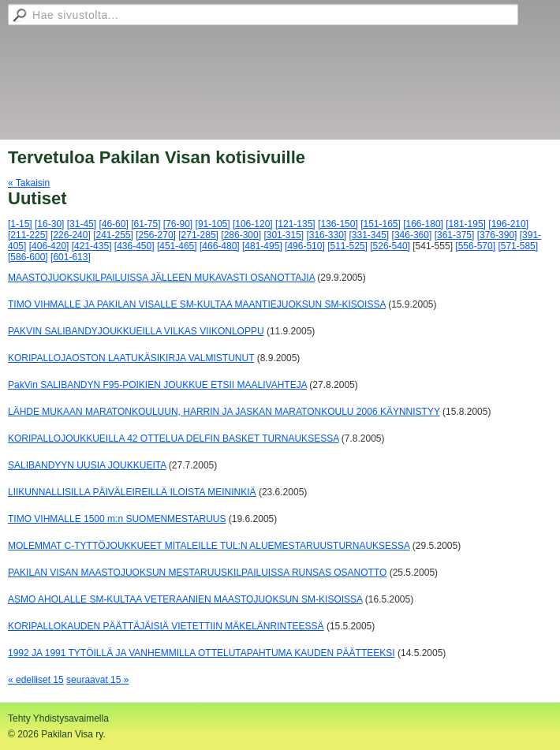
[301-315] (284, 235)
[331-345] (370, 235)
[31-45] (82, 224)
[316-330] (326, 235)
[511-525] (347, 246)
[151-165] (381, 224)
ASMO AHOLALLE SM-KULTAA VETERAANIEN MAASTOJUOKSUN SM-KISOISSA (185, 599)
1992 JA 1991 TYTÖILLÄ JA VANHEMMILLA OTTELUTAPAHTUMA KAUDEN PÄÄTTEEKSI (202, 653)
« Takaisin (29, 183)
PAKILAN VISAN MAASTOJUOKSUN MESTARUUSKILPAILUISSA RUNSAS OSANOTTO (197, 573)
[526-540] (390, 246)
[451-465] (177, 246)
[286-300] (241, 235)
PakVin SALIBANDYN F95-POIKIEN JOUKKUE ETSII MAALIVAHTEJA (157, 385)
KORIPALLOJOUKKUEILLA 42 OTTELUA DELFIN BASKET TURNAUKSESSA (173, 438)
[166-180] (423, 224)
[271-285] (198, 235)
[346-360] (412, 235)
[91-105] (213, 224)
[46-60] (113, 224)
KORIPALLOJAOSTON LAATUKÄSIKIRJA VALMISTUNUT (131, 358)
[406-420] (49, 246)
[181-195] (466, 224)
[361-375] (455, 235)
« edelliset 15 (36, 680)
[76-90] (178, 224)
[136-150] (338, 224)
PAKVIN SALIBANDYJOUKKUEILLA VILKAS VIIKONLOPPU (136, 331)
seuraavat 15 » (97, 680)
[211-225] (28, 235)
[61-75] (146, 224)
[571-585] (518, 246)
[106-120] (253, 224)
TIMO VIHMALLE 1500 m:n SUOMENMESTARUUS (117, 519)
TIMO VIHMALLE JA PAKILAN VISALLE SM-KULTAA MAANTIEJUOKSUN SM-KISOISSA (197, 304)
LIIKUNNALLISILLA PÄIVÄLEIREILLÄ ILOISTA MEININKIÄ (132, 492)
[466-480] (220, 246)
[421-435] (92, 246)
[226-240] (71, 235)
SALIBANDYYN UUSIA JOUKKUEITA (87, 465)
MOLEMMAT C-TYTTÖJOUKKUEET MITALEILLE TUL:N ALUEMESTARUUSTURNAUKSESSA (209, 546)
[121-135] (295, 224)
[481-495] (262, 246)
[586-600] (28, 257)
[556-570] (475, 246)
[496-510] (305, 246)
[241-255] (113, 235)
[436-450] (134, 246)
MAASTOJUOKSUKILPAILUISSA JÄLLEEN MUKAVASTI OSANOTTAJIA (161, 278)
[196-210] (508, 224)
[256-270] (156, 235)
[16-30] (49, 224)
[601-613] (71, 257)
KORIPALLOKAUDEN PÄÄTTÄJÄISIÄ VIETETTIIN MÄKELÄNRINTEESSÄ (166, 626)
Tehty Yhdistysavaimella (58, 718)
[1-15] (20, 224)
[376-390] (497, 235)
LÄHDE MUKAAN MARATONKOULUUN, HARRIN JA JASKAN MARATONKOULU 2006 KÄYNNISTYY (224, 412)
